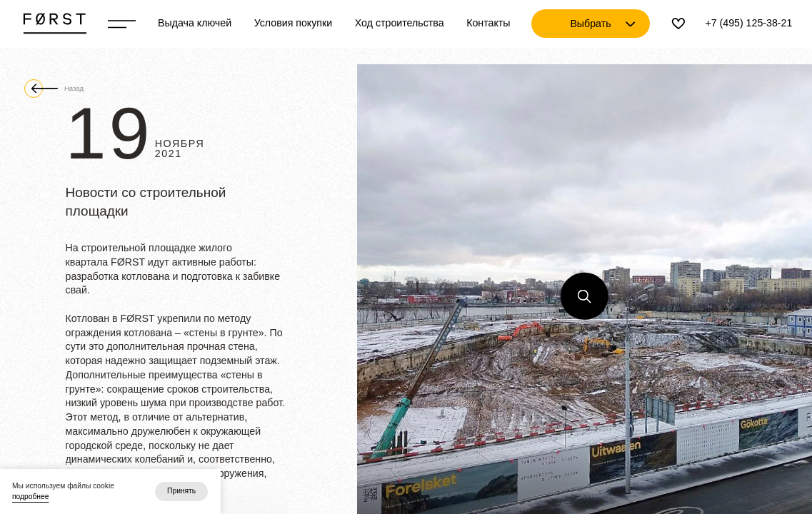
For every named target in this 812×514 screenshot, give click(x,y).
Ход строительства (400, 23)
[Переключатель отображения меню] (122, 24)
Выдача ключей (195, 23)
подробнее (30, 497)
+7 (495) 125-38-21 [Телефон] (748, 23)
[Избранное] (678, 24)
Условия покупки (294, 23)
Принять (181, 491)
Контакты (488, 23)
